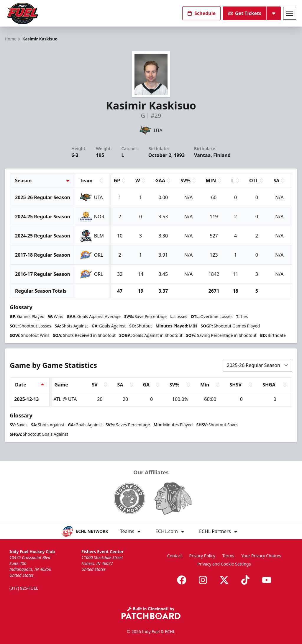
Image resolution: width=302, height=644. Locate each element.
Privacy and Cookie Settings (224, 564)
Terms (228, 556)
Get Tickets (245, 13)
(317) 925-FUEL (24, 588)
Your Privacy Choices (261, 556)
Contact (175, 556)
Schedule (201, 13)
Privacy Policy (202, 556)
